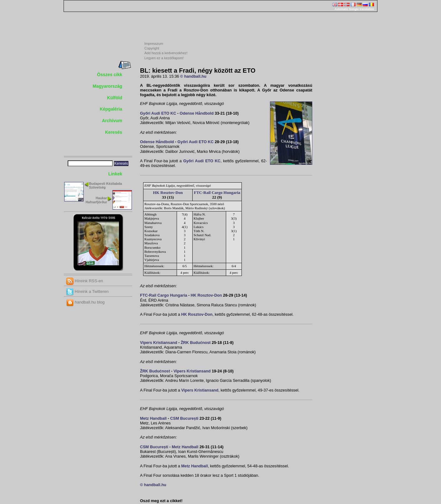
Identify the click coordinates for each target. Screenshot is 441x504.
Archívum (112, 121)
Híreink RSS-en (85, 281)
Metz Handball (153, 418)
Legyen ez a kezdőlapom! (164, 58)
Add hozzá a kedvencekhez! (166, 53)
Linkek (115, 174)
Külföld (115, 98)
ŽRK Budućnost (196, 343)
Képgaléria (111, 109)
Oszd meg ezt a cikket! (161, 501)
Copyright (152, 48)
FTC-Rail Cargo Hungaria (217, 192)
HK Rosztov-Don (168, 192)
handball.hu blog (85, 302)
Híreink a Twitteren (87, 291)
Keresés (114, 132)
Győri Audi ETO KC (158, 113)
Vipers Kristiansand (159, 343)
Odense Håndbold (197, 113)
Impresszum (154, 44)
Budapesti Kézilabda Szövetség (105, 186)
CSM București (184, 418)
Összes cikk (110, 75)
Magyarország (107, 86)
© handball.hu (193, 76)
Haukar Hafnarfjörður (96, 200)
